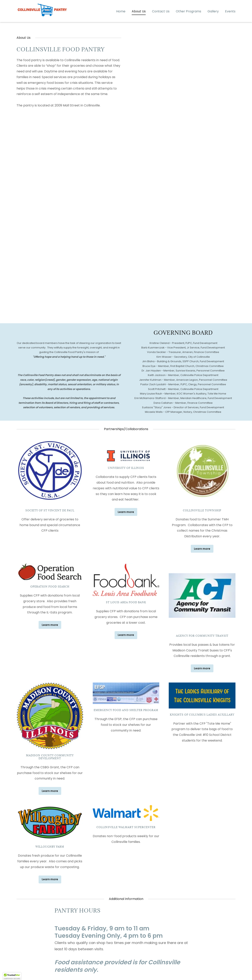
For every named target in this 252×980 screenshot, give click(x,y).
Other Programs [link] (189, 19)
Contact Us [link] (161, 19)
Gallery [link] (213, 19)
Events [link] (230, 19)
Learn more (126, 512)
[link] (42, 18)
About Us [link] (139, 19)
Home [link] (121, 19)
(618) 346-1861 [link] (224, 3)
